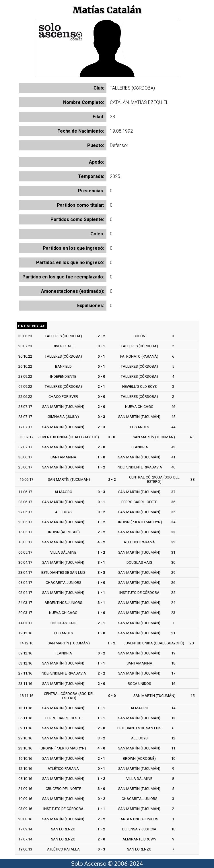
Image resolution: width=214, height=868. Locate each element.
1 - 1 (101, 593)
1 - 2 (101, 467)
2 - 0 (101, 407)
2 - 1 (101, 386)
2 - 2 (101, 336)
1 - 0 (101, 457)
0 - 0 (101, 376)
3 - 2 (101, 738)
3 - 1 (101, 562)
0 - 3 (101, 417)
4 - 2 (101, 542)
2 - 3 (101, 427)
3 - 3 (101, 572)
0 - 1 (101, 346)
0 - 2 (101, 512)
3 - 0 (101, 789)
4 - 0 (101, 748)
